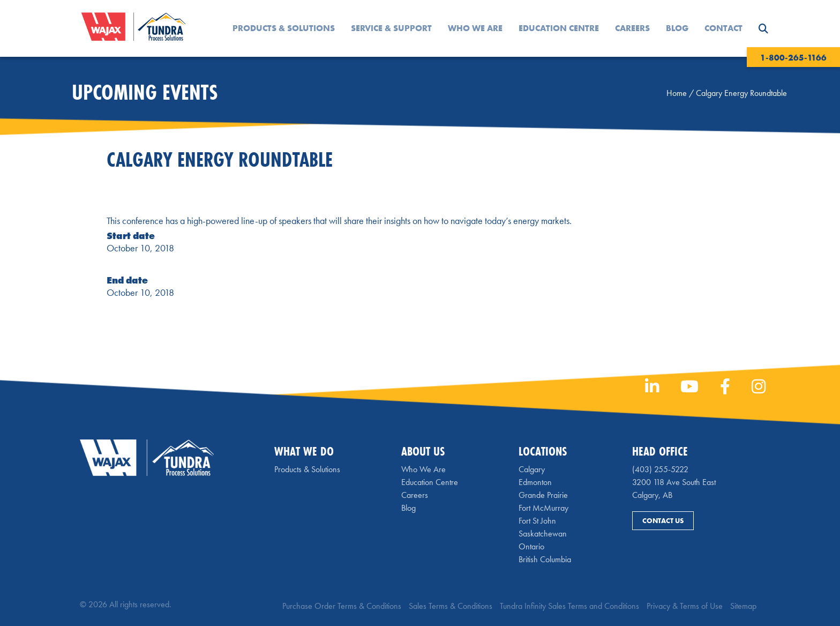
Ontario (531, 546)
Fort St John (537, 521)
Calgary (532, 469)
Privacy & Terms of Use (685, 606)
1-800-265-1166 (793, 58)
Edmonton (535, 482)
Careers (632, 28)
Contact (723, 28)
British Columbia (545, 559)
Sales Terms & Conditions (451, 606)
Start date (131, 236)
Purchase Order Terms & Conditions (342, 606)
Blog (677, 28)
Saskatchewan (543, 534)
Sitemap (743, 606)
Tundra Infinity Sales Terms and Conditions (569, 606)
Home (677, 93)
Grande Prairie (543, 495)
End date (127, 280)
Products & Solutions (284, 28)
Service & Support (391, 28)
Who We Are (475, 28)
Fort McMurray (543, 508)
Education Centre (559, 28)
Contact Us (663, 521)
